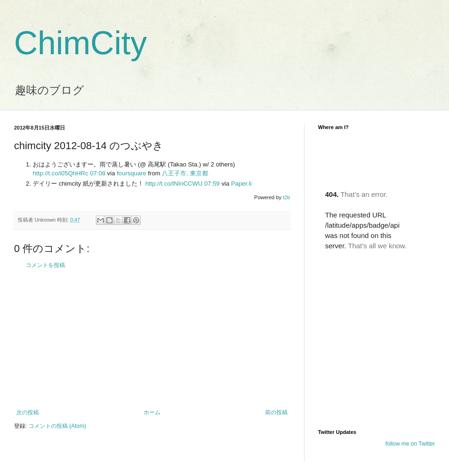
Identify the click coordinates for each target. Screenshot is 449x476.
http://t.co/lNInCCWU (174, 184)
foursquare (132, 173)
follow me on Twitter (410, 444)
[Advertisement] (152, 339)
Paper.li (241, 184)
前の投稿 (276, 412)
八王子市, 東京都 (185, 173)
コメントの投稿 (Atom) (57, 426)
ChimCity (80, 43)
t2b (286, 197)
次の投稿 (28, 412)
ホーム (152, 412)
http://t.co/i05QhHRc (61, 173)
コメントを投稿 (45, 265)
